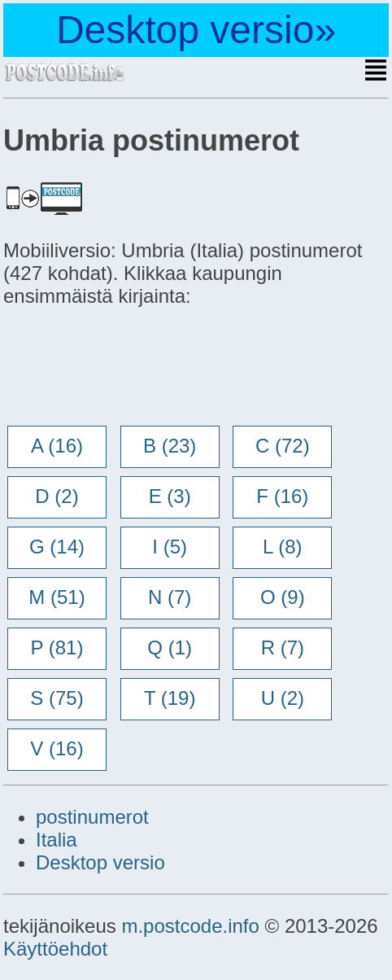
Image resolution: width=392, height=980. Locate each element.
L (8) (282, 547)
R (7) (283, 647)
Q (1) (170, 647)
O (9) (283, 597)
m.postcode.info (190, 926)
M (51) (57, 597)
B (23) (170, 446)
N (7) (170, 597)
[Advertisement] (133, 368)
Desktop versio (100, 862)
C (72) (283, 446)
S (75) (57, 698)
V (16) (57, 748)
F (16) (282, 496)
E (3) (170, 496)
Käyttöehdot (55, 949)
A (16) (57, 446)
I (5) (170, 547)
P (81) (57, 647)
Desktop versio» (196, 30)
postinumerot (92, 817)
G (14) (57, 547)
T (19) (170, 698)
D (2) (57, 496)
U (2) (283, 698)
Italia (57, 840)
